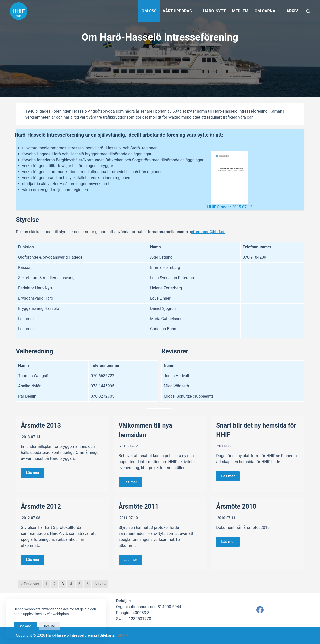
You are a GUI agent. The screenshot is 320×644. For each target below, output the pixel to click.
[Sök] (308, 11)
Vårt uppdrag (181, 11)
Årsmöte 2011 (139, 507)
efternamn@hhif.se (208, 232)
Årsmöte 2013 (41, 425)
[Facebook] (260, 610)
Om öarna (268, 11)
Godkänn (25, 626)
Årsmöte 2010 (236, 507)
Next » (100, 584)
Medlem (240, 11)
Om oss (149, 11)
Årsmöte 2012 (41, 507)
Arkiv (292, 11)
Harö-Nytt (215, 11)
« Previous (30, 584)
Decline (50, 626)
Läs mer (33, 473)
